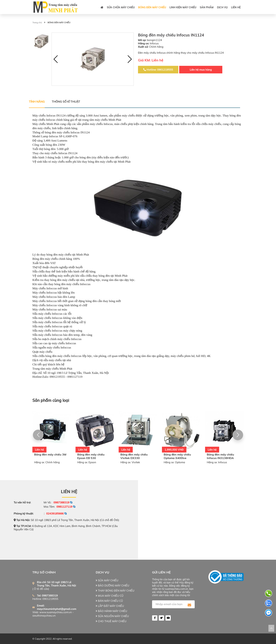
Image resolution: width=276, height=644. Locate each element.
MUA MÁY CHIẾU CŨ (110, 596)
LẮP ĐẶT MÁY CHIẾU (110, 606)
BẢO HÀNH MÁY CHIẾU (111, 611)
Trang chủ (37, 22)
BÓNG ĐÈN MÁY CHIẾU (152, 7)
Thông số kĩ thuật (66, 102)
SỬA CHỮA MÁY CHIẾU (121, 7)
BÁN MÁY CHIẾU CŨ (109, 601)
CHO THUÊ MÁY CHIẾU (111, 621)
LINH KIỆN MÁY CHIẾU (183, 7)
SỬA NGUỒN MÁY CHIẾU (112, 616)
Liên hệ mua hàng (201, 70)
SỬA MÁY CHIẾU (107, 580)
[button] (129, 59)
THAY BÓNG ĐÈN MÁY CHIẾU (115, 591)
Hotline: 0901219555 (158, 70)
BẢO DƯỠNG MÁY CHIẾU (112, 585)
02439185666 (55, 513)
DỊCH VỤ (222, 7)
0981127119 (64, 507)
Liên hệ (236, 7)
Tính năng (37, 102)
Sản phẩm (207, 7)
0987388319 (61, 502)
